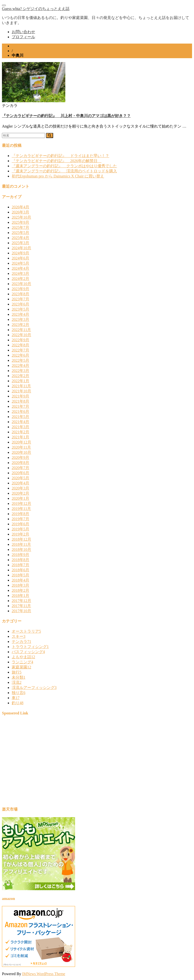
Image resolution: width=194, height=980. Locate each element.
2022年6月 (20, 355)
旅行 (17, 672)
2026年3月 (20, 212)
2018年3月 (20, 585)
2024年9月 (20, 253)
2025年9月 (20, 222)
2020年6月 (20, 473)
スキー (19, 636)
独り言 (19, 693)
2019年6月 (20, 524)
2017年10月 (21, 611)
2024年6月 (20, 258)
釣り (18, 703)
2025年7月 (20, 227)
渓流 (17, 682)
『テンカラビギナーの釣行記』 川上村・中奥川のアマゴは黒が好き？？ (66, 116)
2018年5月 (20, 575)
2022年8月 (20, 345)
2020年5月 (20, 478)
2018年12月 (21, 539)
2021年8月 (20, 401)
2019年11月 (21, 509)
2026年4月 (20, 207)
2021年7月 (20, 406)
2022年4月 (20, 365)
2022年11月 (21, 330)
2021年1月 (20, 437)
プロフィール (23, 37)
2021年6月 (20, 411)
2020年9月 (20, 458)
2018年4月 (20, 580)
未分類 (19, 677)
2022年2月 (20, 376)
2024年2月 (20, 279)
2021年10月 (21, 391)
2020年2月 (20, 493)
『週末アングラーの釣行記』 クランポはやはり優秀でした (64, 166)
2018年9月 (20, 555)
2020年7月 (20, 468)
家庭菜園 (21, 667)
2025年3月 (20, 243)
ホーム (18, 46)
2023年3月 (20, 319)
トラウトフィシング (30, 647)
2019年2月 (20, 534)
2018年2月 (20, 590)
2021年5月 (20, 417)
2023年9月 (20, 289)
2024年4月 (20, 268)
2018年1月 (20, 596)
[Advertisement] (97, 763)
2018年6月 (20, 570)
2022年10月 (21, 335)
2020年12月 (21, 442)
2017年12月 (21, 601)
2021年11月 (21, 386)
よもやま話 (23, 657)
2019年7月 (20, 519)
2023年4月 (20, 314)
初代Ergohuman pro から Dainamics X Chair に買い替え (58, 176)
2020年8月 (20, 463)
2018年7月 (20, 565)
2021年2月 (20, 432)
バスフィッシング (28, 652)
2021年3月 (20, 427)
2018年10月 (21, 550)
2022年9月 (20, 340)
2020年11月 (21, 447)
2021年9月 (20, 396)
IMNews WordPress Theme (44, 974)
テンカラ (21, 642)
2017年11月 (21, 606)
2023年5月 (20, 309)
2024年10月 (21, 248)
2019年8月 (20, 514)
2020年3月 (20, 488)
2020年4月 (20, 483)
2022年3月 (20, 371)
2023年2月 (20, 325)
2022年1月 (20, 381)
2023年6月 (20, 304)
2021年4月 (20, 422)
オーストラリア (26, 631)
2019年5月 (20, 529)
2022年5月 (20, 360)
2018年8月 (20, 560)
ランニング (22, 662)
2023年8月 (20, 294)
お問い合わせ (23, 32)
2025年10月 (21, 217)
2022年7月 (20, 350)
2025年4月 (20, 238)
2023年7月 (20, 299)
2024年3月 (20, 273)
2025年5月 (20, 233)
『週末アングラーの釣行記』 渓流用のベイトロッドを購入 (64, 171)
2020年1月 (20, 498)
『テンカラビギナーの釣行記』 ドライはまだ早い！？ (60, 156)
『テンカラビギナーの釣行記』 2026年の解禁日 (57, 161)
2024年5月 (20, 263)
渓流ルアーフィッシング (34, 688)
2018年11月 (21, 544)
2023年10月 (21, 284)
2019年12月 (21, 504)
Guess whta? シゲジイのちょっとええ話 (36, 9)
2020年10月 (21, 452)
